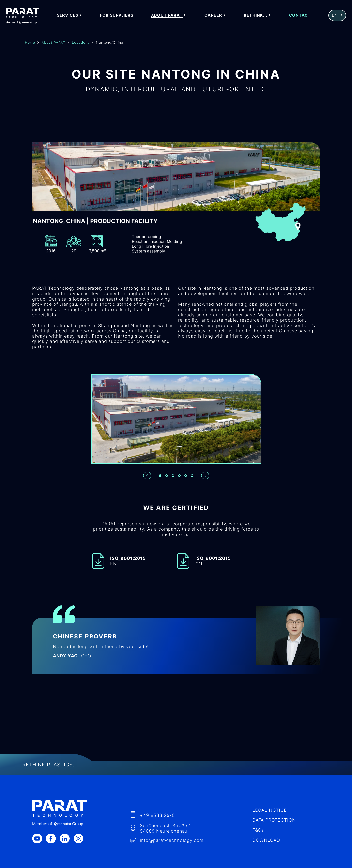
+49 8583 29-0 (157, 815)
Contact (300, 15)
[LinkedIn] (67, 839)
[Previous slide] (147, 476)
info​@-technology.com (172, 840)
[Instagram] (80, 839)
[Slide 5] (186, 476)
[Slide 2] (167, 476)
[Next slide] (205, 476)
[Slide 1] (160, 476)
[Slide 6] (192, 476)
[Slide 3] (173, 476)
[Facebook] (53, 839)
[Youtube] (39, 839)
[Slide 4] (179, 476)
